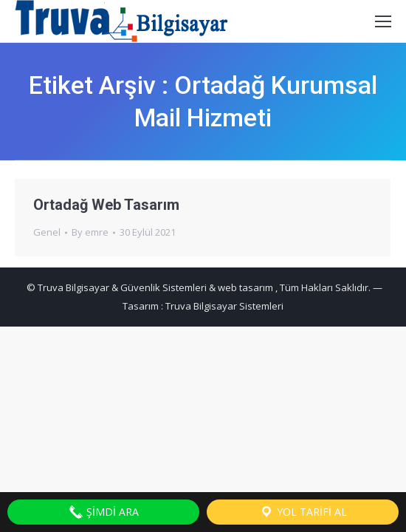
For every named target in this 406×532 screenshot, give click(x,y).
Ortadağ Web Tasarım (106, 205)
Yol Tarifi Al (303, 512)
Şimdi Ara (104, 512)
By (90, 232)
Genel (47, 232)
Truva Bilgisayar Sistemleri (224, 306)
